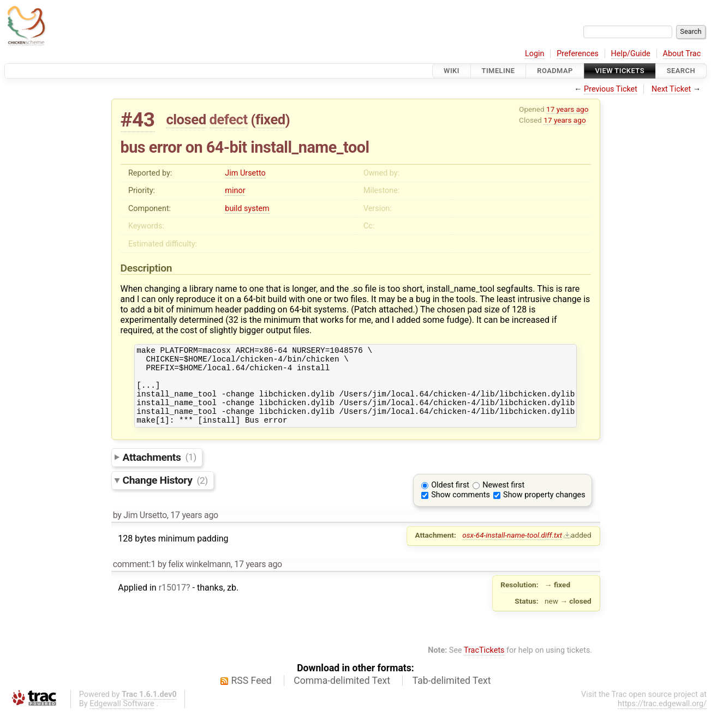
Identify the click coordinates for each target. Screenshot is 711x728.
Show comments (461, 510)
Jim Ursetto (245, 173)
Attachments (160, 471)
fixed (270, 119)
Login (535, 54)
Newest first (503, 500)
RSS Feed (252, 695)
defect (229, 119)
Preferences (578, 54)
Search (681, 71)
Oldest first (450, 500)
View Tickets (620, 71)
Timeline (498, 71)
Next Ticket (671, 89)
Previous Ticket (611, 89)
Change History (165, 495)
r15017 (172, 602)
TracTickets (484, 665)
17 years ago (567, 109)
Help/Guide (631, 54)
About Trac (682, 54)
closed (186, 119)
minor (235, 191)
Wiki (452, 71)
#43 (138, 120)
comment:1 (134, 579)
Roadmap (555, 71)
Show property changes (544, 510)
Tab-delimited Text (452, 695)
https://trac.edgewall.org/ (662, 718)
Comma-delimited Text (342, 695)
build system (247, 209)
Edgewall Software (122, 718)
